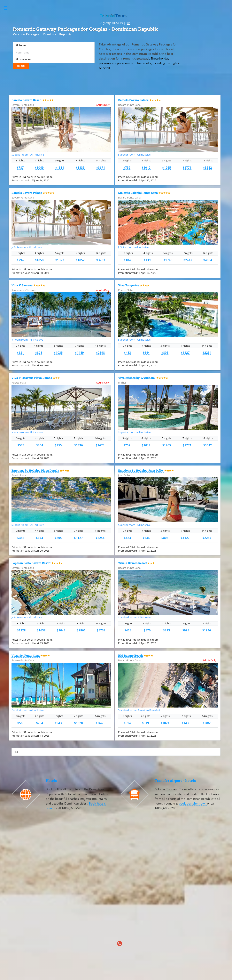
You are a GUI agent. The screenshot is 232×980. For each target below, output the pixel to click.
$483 (128, 352)
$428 (128, 630)
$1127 (185, 352)
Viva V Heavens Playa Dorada (32, 378)
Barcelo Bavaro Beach (26, 100)
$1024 (165, 723)
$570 (147, 630)
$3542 (208, 167)
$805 (165, 352)
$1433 (186, 723)
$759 (127, 167)
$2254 (207, 352)
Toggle (8, 8)
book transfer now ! (193, 803)
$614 (127, 723)
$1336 (78, 445)
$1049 (39, 167)
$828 (39, 352)
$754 (40, 723)
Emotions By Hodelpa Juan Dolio (141, 470)
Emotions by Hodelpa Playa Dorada (35, 470)
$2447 (188, 260)
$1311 (60, 167)
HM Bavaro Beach (130, 656)
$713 (166, 630)
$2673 (100, 445)
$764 (40, 445)
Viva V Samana (22, 285)
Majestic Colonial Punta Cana (138, 193)
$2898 (101, 352)
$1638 (41, 630)
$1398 (148, 260)
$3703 (101, 260)
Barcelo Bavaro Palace (133, 100)
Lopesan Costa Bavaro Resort (31, 563)
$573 (21, 445)
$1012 (146, 167)
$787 (20, 167)
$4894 (208, 260)
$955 (58, 445)
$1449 (79, 352)
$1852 (80, 260)
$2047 (61, 630)
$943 (58, 723)
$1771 (187, 167)
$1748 (168, 260)
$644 (146, 352)
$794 (20, 260)
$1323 (60, 260)
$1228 (21, 630)
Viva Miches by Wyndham (137, 378)
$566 (21, 723)
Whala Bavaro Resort (132, 563)
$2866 (81, 630)
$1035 (58, 352)
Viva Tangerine (129, 285)
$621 (20, 352)
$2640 (100, 723)
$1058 (39, 260)
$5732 (101, 630)
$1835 (80, 167)
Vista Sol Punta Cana (26, 656)
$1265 (167, 167)
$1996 (207, 630)
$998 (186, 630)
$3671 (101, 167)
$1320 (78, 723)
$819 (145, 723)
